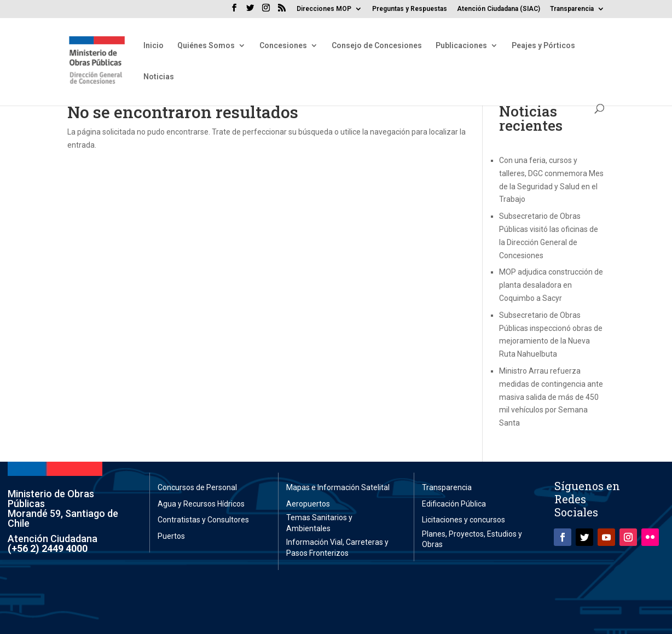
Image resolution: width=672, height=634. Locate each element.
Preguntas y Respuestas (410, 9)
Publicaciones (461, 46)
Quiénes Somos (206, 46)
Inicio (153, 46)
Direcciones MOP (324, 9)
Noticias (159, 77)
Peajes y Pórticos (543, 46)
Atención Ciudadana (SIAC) (499, 9)
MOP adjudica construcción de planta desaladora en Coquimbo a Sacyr (551, 285)
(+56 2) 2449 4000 (48, 548)
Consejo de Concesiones (377, 46)
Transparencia (572, 9)
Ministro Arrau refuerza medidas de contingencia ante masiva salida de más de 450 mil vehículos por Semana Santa (551, 397)
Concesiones (283, 46)
